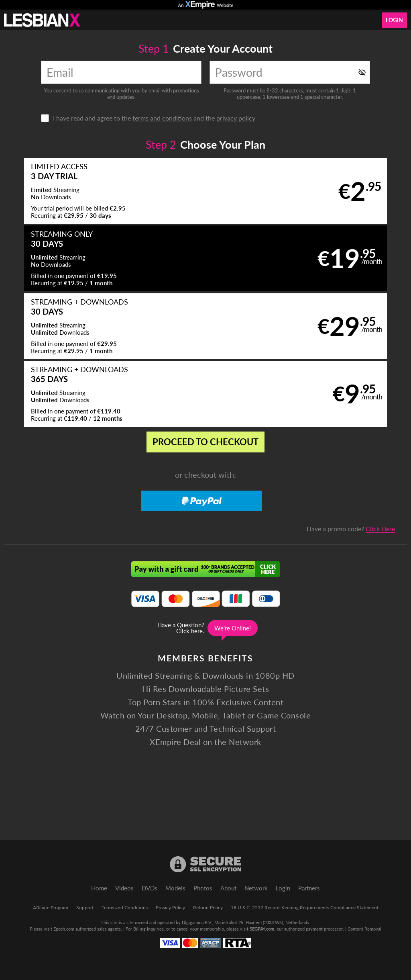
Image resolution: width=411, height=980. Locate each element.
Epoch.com (64, 929)
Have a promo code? (351, 395)
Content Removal (364, 929)
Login (394, 20)
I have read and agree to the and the (154, 118)
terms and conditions (162, 118)
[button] (104, 192)
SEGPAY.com (262, 929)
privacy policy (236, 118)
